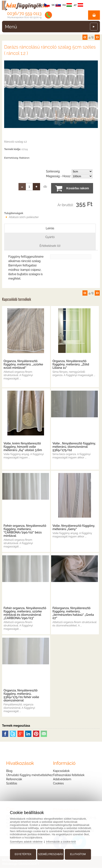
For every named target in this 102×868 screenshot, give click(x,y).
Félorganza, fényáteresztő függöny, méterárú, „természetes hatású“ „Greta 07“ (73, 613)
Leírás (50, 228)
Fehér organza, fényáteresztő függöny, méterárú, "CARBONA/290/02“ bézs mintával (25, 531)
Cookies (58, 784)
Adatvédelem (62, 779)
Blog (9, 771)
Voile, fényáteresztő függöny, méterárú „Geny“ (74, 528)
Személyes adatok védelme (27, 841)
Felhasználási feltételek (69, 775)
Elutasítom (78, 854)
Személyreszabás (50, 854)
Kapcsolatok (61, 771)
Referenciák (14, 779)
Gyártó (50, 237)
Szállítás (12, 784)
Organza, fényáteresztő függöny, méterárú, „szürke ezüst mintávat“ (23, 365)
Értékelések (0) (50, 246)
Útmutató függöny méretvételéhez (29, 775)
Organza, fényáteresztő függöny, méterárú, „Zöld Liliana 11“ (71, 365)
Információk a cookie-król (62, 841)
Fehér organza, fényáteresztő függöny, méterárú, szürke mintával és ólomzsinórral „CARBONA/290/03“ (25, 613)
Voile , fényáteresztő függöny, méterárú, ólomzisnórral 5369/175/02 (74, 447)
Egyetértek (23, 854)
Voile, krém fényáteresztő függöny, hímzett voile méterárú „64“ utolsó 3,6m (23, 447)
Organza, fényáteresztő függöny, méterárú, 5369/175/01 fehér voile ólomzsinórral (21, 696)
